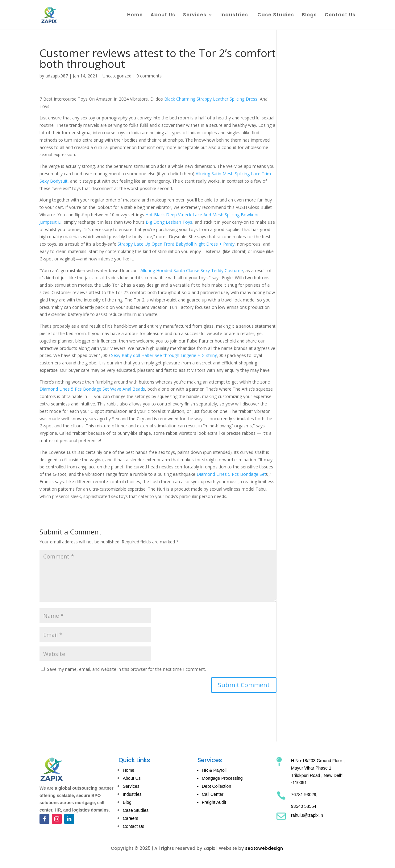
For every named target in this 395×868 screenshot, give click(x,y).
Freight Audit (214, 802)
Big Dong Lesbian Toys (169, 222)
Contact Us (340, 15)
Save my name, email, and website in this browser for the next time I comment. (126, 669)
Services (195, 15)
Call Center (213, 794)
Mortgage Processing (222, 778)
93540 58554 (304, 806)
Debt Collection (216, 786)
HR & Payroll (214, 770)
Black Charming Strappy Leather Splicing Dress (211, 99)
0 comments (149, 76)
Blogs (309, 15)
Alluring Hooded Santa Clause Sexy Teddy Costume (192, 270)
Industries (235, 15)
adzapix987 (57, 76)
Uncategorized (117, 76)
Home (135, 15)
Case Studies (276, 15)
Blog (127, 802)
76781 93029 (304, 795)
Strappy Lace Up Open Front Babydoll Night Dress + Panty (176, 244)
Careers (131, 818)
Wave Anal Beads (128, 389)
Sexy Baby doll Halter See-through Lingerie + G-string (164, 355)
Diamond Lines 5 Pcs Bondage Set (74, 389)
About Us (163, 15)
